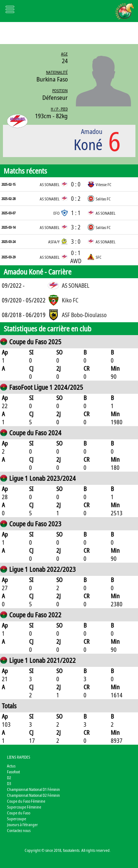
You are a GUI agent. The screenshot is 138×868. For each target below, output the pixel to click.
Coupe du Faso (19, 813)
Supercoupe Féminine (24, 807)
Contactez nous (19, 830)
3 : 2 (76, 227)
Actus (11, 766)
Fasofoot (13, 772)
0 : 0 (76, 184)
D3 (9, 783)
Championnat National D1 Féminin (33, 789)
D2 (9, 778)
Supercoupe (17, 819)
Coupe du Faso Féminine (26, 801)
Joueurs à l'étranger (22, 825)
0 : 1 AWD (76, 257)
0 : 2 (76, 199)
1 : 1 (76, 213)
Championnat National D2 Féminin (33, 795)
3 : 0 (76, 241)
